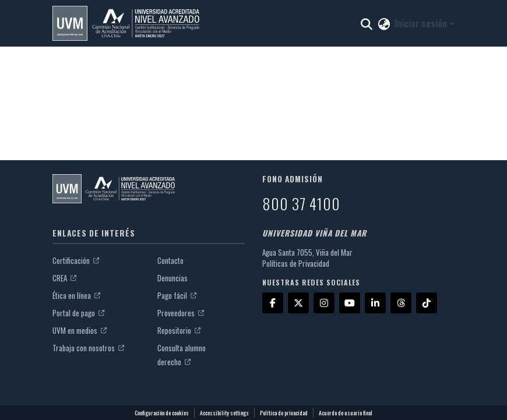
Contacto (170, 260)
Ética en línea (76, 295)
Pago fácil (177, 295)
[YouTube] (350, 303)
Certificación (76, 260)
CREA (64, 278)
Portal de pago (78, 313)
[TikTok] (427, 303)
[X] (298, 303)
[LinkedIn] (375, 303)
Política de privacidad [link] (284, 413)
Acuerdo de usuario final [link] (346, 413)
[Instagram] (324, 303)
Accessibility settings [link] (224, 413)
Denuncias (172, 278)
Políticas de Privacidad (296, 263)
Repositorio (179, 330)
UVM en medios (80, 330)
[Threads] (401, 303)
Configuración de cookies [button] (162, 413)
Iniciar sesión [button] (422, 23)
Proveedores (181, 313)
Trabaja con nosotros (88, 348)
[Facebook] (273, 303)
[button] (126, 23)
